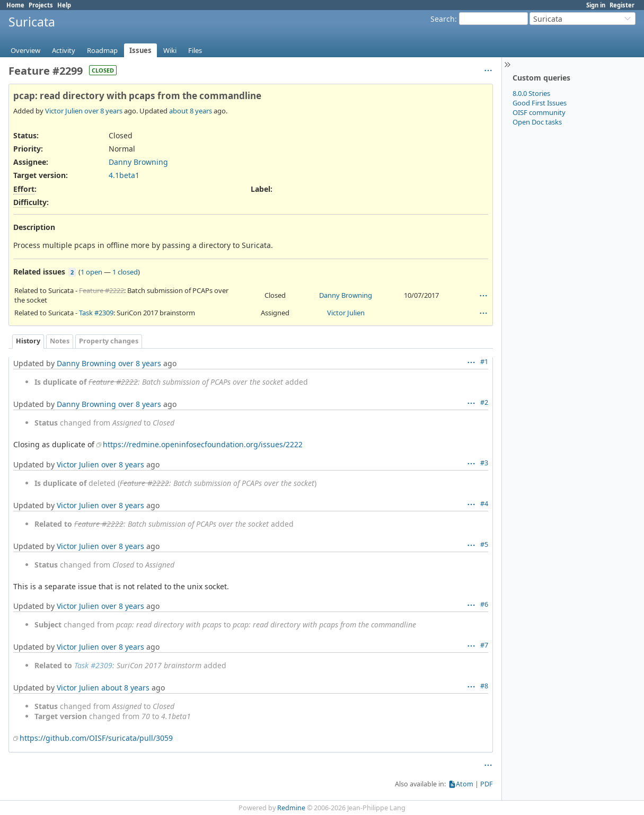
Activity (64, 50)
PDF (487, 784)
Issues (140, 50)
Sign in (596, 5)
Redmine (291, 808)
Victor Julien (64, 111)
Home (15, 5)
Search (443, 19)
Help (64, 5)
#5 (484, 544)
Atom (465, 784)
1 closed (125, 272)
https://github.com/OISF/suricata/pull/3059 (96, 738)
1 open (91, 272)
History (28, 341)
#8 (484, 686)
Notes (60, 341)
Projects (41, 5)
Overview (25, 50)
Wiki (170, 50)
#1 (484, 362)
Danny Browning (138, 162)
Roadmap (102, 50)
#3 (484, 463)
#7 (484, 645)
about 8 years (191, 111)
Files (195, 50)
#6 (484, 604)
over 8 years (103, 111)
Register (622, 5)
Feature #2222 (102, 290)
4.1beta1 (124, 175)
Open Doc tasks (537, 122)
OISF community (539, 112)
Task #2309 (96, 313)
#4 (484, 504)
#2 (484, 402)
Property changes (109, 341)
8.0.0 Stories (531, 93)
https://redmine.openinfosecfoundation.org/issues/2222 (203, 444)
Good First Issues (540, 103)
